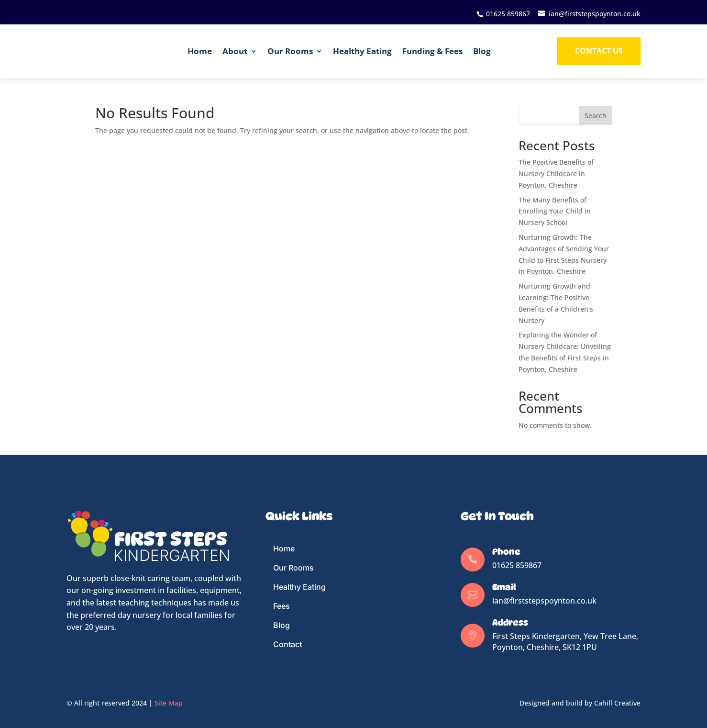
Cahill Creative (617, 703)
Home (200, 51)
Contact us (599, 51)
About (235, 51)
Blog (482, 51)
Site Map (169, 703)
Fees (282, 606)
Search (596, 116)
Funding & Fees (432, 51)
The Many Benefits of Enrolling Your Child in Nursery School (555, 211)
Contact (287, 644)
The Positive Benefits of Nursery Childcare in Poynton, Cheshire (556, 174)
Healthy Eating (362, 51)
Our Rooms (290, 51)
